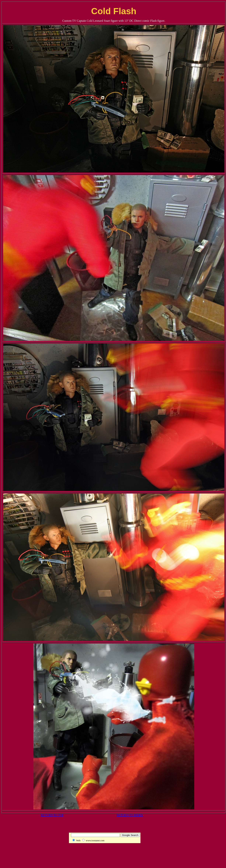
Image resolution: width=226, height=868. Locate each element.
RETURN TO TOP (52, 815)
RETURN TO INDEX (130, 815)
